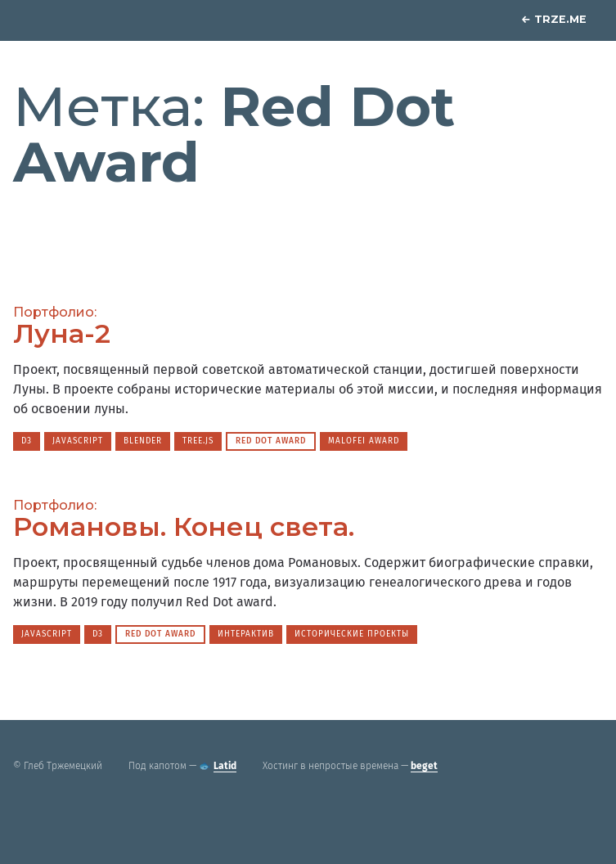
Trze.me (554, 19)
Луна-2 (62, 333)
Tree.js (198, 441)
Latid (225, 766)
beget (424, 766)
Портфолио (54, 312)
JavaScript (78, 441)
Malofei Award (364, 441)
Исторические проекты (352, 634)
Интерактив (246, 634)
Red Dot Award (271, 441)
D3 (27, 441)
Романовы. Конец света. (184, 526)
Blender (143, 441)
